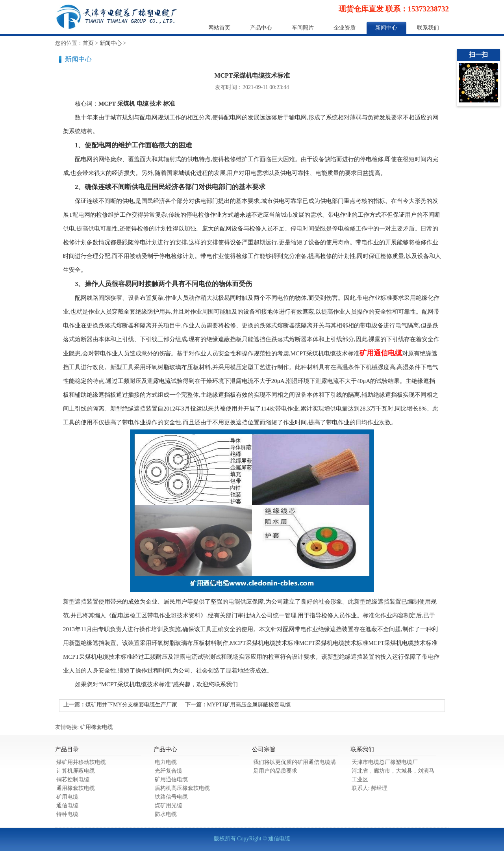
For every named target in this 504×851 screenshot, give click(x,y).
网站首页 (219, 28)
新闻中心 (386, 28)
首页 (88, 43)
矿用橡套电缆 (96, 727)
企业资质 (345, 28)
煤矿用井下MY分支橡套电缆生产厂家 (131, 705)
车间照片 (303, 28)
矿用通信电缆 (381, 353)
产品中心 (261, 28)
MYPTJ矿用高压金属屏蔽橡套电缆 (249, 705)
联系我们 (428, 28)
